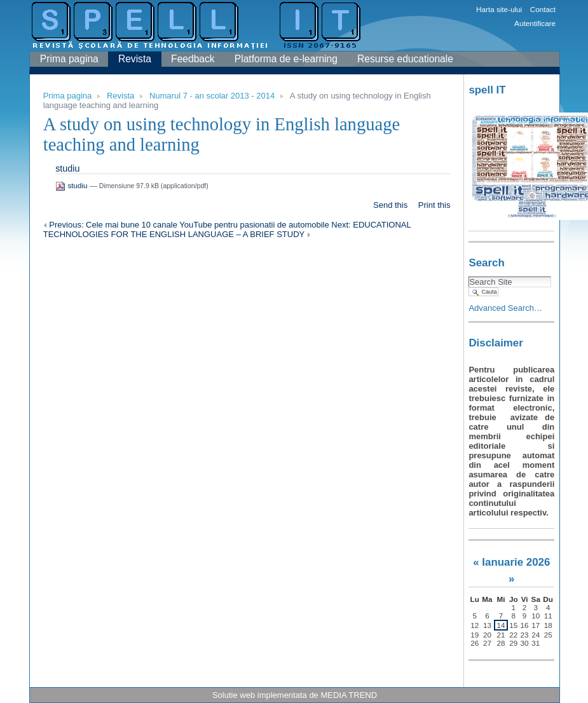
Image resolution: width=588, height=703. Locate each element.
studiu (67, 168)
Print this (434, 205)
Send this (390, 205)
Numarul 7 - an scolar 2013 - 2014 (212, 96)
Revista (135, 59)
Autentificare (535, 23)
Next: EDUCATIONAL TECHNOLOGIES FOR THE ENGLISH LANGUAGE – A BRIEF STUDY (227, 229)
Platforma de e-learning (286, 59)
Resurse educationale (405, 59)
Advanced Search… (505, 308)
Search (486, 263)
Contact (543, 9)
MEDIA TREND (349, 695)
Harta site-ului (499, 9)
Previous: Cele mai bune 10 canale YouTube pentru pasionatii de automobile (188, 225)
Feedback (193, 59)
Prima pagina (69, 59)
